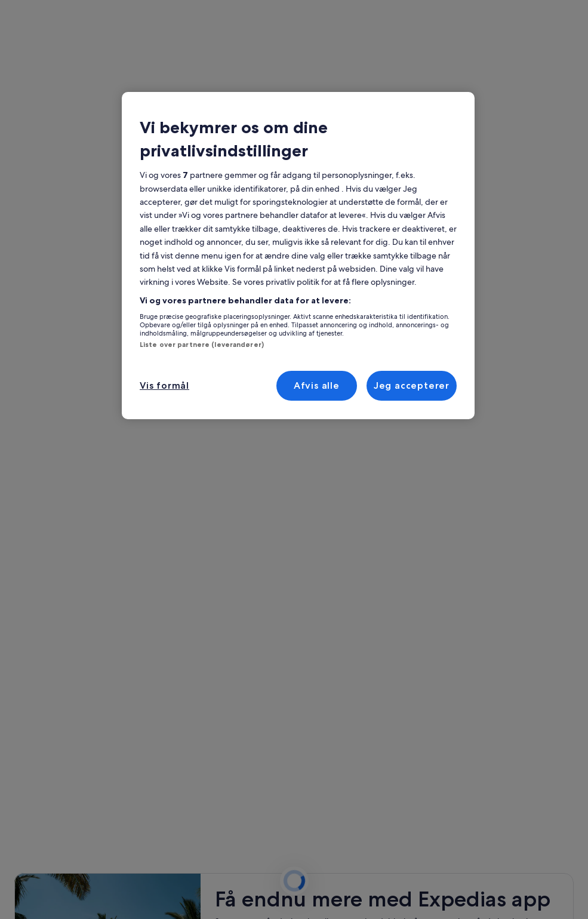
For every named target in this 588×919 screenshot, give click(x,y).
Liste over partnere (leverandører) (202, 345)
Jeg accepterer (412, 385)
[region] (298, 256)
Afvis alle (317, 385)
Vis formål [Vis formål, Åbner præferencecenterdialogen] (164, 385)
